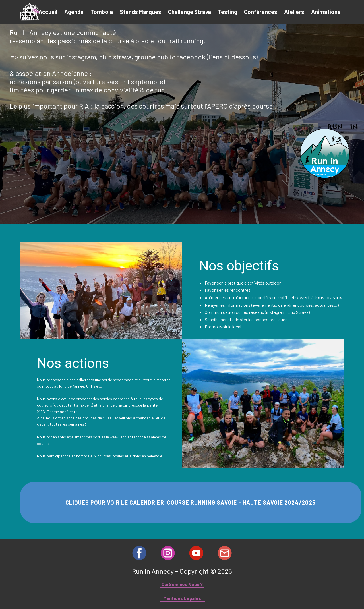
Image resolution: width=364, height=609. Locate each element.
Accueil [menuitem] (48, 12)
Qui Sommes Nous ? (182, 584)
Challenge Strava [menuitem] (190, 12)
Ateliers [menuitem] (294, 12)
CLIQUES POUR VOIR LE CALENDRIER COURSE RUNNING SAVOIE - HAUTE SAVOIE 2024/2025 (191, 502)
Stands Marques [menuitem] (140, 12)
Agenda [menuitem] (74, 12)
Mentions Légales (182, 598)
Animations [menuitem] (326, 12)
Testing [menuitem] (227, 12)
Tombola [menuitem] (102, 12)
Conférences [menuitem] (261, 12)
